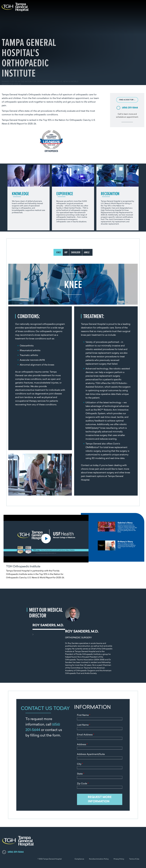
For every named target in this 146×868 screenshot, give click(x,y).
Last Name (83, 725)
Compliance (79, 859)
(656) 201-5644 (130, 108)
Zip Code (83, 784)
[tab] (117, 527)
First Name (84, 715)
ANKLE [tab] (87, 252)
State (81, 774)
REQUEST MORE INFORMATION (100, 799)
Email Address (85, 735)
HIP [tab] (66, 252)
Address (82, 745)
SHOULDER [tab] (76, 252)
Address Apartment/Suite (91, 754)
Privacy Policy (119, 859)
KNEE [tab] (59, 252)
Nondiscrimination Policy (99, 859)
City (80, 764)
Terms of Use (134, 859)
